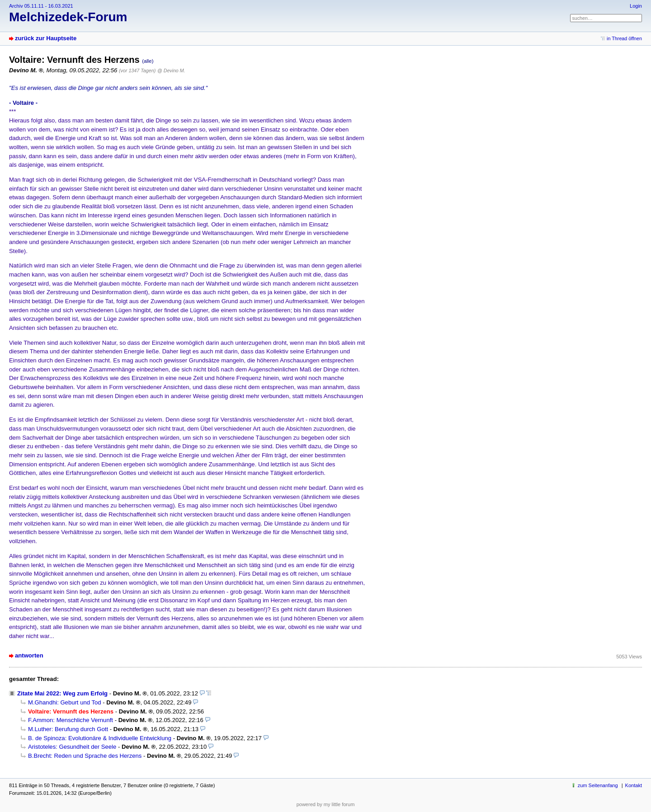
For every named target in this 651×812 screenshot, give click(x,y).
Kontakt (634, 785)
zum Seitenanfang (598, 785)
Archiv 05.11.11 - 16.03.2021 (41, 6)
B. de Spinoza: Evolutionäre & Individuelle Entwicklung (100, 738)
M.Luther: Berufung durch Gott (68, 729)
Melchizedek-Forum (68, 17)
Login (636, 6)
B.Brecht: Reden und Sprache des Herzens (85, 756)
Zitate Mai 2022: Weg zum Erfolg (62, 693)
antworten (29, 655)
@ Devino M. (171, 70)
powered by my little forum (326, 804)
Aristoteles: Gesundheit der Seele (72, 747)
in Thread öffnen (624, 38)
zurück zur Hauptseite (46, 38)
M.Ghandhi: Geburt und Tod (65, 702)
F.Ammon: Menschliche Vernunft (71, 720)
